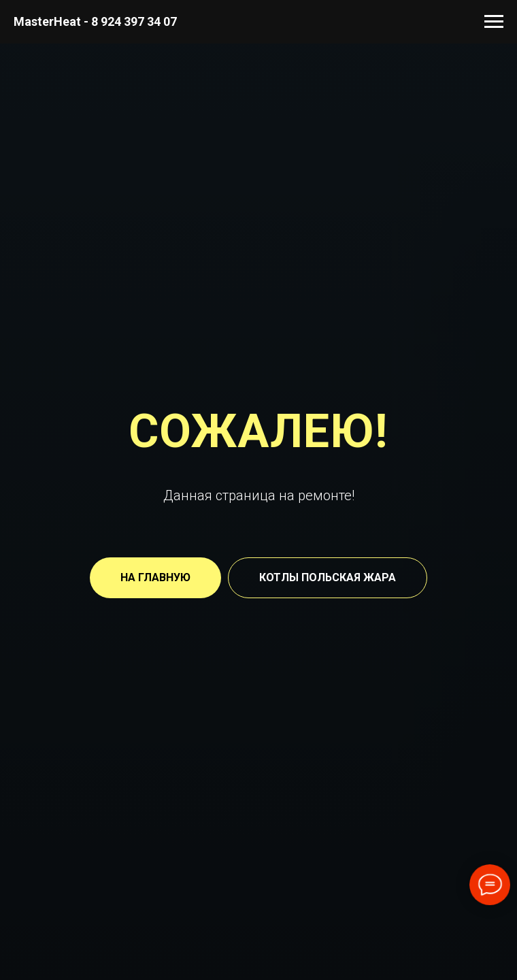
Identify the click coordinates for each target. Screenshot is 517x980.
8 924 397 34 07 (134, 21)
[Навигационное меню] (494, 22)
